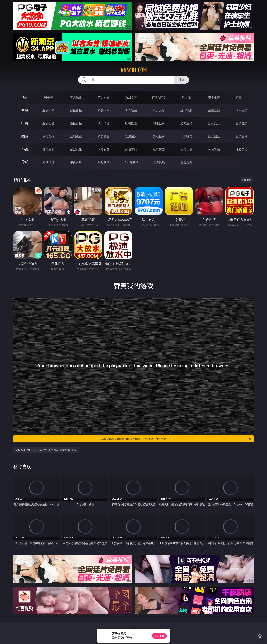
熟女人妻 (159, 110)
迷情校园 (159, 149)
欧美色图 (104, 136)
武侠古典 (131, 149)
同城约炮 (48, 162)
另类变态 (242, 123)
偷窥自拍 (48, 136)
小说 (25, 149)
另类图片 (242, 136)
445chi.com (134, 70)
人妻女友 (104, 149)
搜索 (182, 80)
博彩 (25, 97)
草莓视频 (104, 162)
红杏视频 (159, 162)
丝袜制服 (186, 110)
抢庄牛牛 (242, 97)
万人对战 (104, 97)
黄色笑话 (214, 149)
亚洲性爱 (48, 123)
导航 (25, 162)
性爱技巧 (242, 149)
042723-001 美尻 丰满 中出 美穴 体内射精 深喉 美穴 (46, 450)
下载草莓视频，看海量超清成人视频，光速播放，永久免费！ (175, 439)
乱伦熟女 (214, 123)
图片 (25, 136)
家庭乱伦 (76, 149)
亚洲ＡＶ (48, 110)
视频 (25, 110)
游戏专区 (131, 97)
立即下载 (159, 636)
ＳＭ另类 (242, 110)
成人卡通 (104, 123)
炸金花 (186, 97)
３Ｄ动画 (131, 110)
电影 (25, 123)
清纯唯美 (186, 136)
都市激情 (48, 149)
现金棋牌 (214, 97)
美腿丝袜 (159, 136)
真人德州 (76, 97)
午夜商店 (76, 162)
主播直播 (214, 110)
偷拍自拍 (76, 123)
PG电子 (48, 97)
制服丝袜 (159, 123)
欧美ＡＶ (104, 110)
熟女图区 (214, 136)
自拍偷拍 (76, 110)
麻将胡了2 (159, 97)
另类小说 (186, 149)
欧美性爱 (131, 123)
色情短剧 (186, 162)
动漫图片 (131, 136)
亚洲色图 (76, 136)
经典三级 (186, 123)
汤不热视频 (131, 162)
